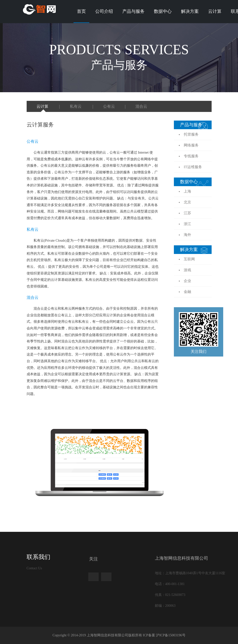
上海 (187, 191)
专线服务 (191, 156)
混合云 (141, 106)
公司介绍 (104, 11)
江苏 (187, 213)
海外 (187, 235)
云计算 (215, 11)
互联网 (189, 259)
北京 (187, 202)
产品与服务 (133, 11)
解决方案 (190, 11)
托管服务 (191, 134)
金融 (187, 292)
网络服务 (191, 145)
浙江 (187, 224)
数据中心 (163, 11)
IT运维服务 (193, 167)
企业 (187, 281)
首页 (81, 11)
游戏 (187, 270)
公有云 (109, 106)
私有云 (76, 106)
